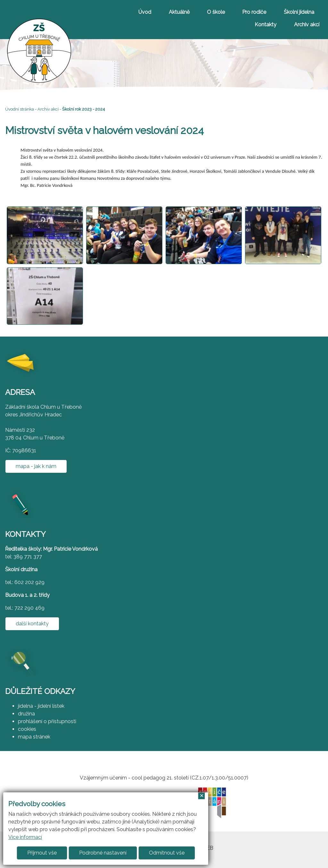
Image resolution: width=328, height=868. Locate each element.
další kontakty (32, 624)
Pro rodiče (254, 12)
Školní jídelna (299, 12)
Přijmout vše (42, 853)
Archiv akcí (307, 25)
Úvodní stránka (20, 109)
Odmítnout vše (167, 853)
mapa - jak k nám (36, 466)
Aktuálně (179, 12)
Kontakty (266, 25)
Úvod (145, 12)
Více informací (25, 837)
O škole (216, 12)
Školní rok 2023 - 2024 (84, 109)
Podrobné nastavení (103, 853)
